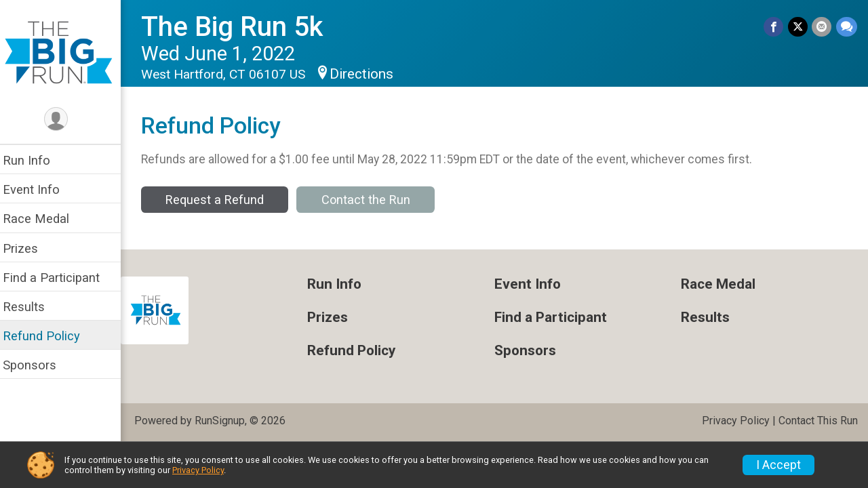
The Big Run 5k (240, 27)
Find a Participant (59, 278)
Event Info (39, 189)
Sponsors (38, 365)
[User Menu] (65, 120)
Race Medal (44, 219)
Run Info (35, 160)
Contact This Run (818, 421)
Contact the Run (374, 200)
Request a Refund (223, 200)
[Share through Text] (847, 27)
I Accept (778, 465)
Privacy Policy (736, 421)
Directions (370, 74)
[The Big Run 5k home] (64, 52)
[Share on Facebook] (775, 27)
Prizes (28, 248)
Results (32, 307)
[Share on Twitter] (798, 27)
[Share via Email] (822, 27)
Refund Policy (50, 336)
